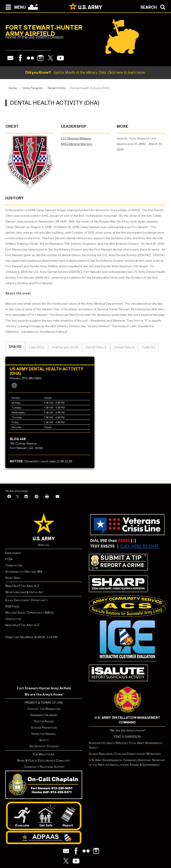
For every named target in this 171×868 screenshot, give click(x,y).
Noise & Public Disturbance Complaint (44, 761)
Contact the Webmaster (44, 709)
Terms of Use (14, 565)
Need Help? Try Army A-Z (22, 586)
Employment (13, 553)
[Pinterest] (37, 497)
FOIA (9, 559)
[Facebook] (9, 497)
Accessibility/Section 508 (24, 572)
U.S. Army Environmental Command (112, 760)
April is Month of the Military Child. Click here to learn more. (85, 73)
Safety (44, 740)
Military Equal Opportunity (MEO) (29, 613)
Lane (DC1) (37, 347)
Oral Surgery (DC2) (65, 347)
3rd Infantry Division (44, 746)
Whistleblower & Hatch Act (24, 592)
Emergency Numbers (44, 715)
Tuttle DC (149, 347)
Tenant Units (56, 88)
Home (13, 88)
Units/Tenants (32, 88)
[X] (18, 497)
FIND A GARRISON (127, 737)
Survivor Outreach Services (108, 743)
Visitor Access (44, 721)
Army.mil (44, 545)
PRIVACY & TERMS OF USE (44, 703)
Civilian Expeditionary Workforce (138, 754)
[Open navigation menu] (15, 7)
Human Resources (101, 754)
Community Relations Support (44, 767)
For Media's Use (44, 754)
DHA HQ (15, 347)
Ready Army (13, 578)
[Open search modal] (154, 7)
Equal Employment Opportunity (27, 600)
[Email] (57, 497)
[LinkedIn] (26, 497)
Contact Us (13, 619)
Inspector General (44, 734)
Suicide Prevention (44, 728)
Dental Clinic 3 (96, 347)
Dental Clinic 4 (124, 347)
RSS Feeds (12, 606)
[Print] (47, 497)
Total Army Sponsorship (145, 743)
